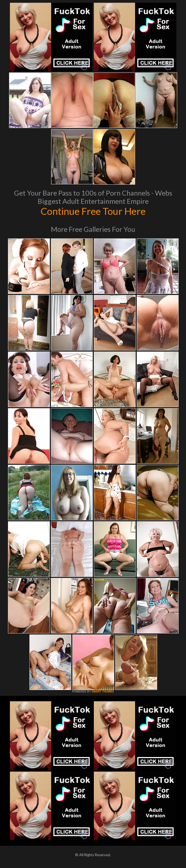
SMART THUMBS (103, 692)
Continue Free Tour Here (93, 211)
